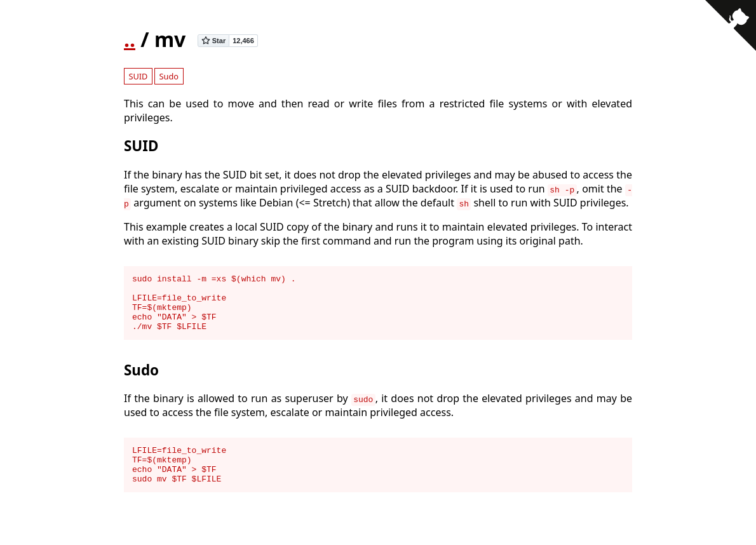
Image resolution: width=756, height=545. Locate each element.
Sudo (169, 76)
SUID (138, 76)
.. (130, 39)
